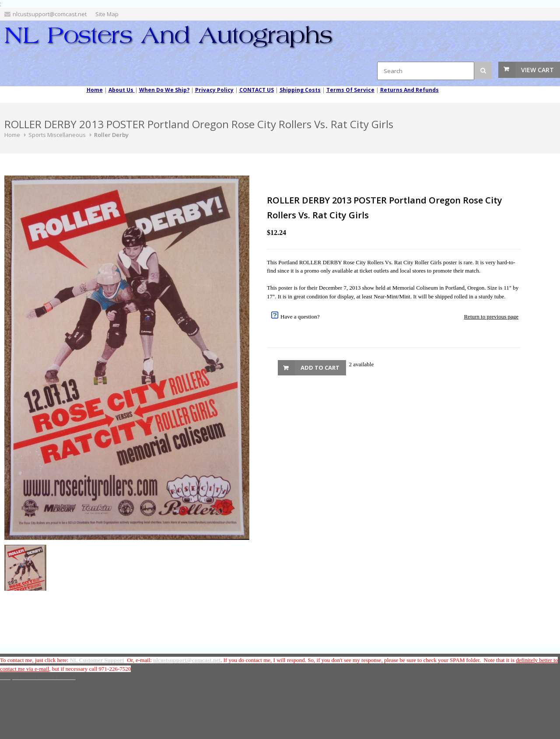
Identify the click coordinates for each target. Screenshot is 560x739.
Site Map (107, 14)
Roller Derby (111, 135)
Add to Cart (320, 368)
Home (12, 135)
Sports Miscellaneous (57, 135)
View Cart (537, 70)
